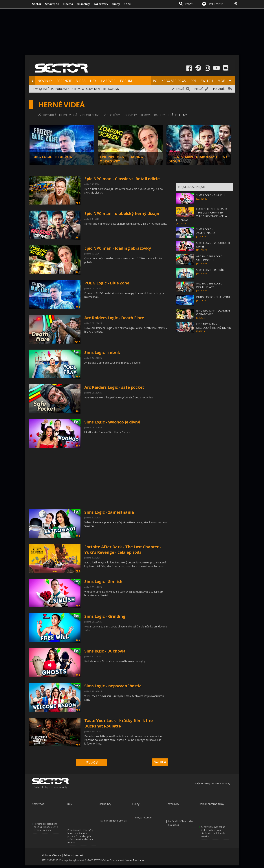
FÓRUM (126, 81)
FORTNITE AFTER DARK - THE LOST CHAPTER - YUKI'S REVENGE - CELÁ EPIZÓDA (202, 214)
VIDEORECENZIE (90, 115)
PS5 (193, 81)
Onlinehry (83, 4)
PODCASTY (62, 89)
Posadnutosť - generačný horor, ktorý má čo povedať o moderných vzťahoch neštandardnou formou (80, 836)
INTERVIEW (78, 89)
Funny (116, 4)
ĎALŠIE (160, 762)
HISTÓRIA (48, 89)
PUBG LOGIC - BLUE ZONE (53, 157)
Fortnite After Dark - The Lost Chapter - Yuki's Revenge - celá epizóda (123, 549)
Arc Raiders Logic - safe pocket (114, 387)
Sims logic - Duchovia (105, 651)
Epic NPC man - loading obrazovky (118, 248)
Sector (37, 4)
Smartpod (52, 4)
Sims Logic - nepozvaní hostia (113, 686)
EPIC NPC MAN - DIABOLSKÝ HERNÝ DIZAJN (214, 326)
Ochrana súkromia (52, 855)
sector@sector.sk (135, 860)
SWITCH (207, 81)
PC (155, 81)
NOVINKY (45, 81)
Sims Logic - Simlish (103, 581)
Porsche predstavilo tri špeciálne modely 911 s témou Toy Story (46, 827)
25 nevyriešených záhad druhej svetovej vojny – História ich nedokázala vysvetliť (213, 832)
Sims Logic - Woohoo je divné (112, 422)
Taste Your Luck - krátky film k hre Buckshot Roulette (119, 723)
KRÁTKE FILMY (177, 115)
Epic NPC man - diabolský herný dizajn (122, 213)
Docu (127, 4)
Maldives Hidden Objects (113, 821)
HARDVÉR (108, 81)
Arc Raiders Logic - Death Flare (114, 318)
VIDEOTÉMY (112, 115)
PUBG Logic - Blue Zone (107, 283)
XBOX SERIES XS (174, 81)
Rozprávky (101, 4)
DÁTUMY (114, 89)
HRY (93, 81)
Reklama (68, 855)
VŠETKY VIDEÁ (47, 115)
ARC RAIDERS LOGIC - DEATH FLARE (210, 285)
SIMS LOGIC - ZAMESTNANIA (206, 231)
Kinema (68, 4)
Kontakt (79, 855)
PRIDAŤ (199, 89)
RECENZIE (64, 81)
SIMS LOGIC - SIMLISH (210, 195)
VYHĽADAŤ (178, 89)
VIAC (92, 762)
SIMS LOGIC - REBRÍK (210, 270)
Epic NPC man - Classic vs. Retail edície (122, 179)
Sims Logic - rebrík (102, 352)
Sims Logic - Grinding (105, 616)
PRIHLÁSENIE (216, 4)
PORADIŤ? (219, 89)
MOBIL (223, 81)
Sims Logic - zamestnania (109, 512)
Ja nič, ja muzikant (143, 818)
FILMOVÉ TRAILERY (152, 115)
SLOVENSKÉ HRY (96, 89)
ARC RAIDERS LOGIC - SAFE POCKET (210, 258)
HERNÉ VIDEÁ (68, 115)
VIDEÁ (81, 81)
